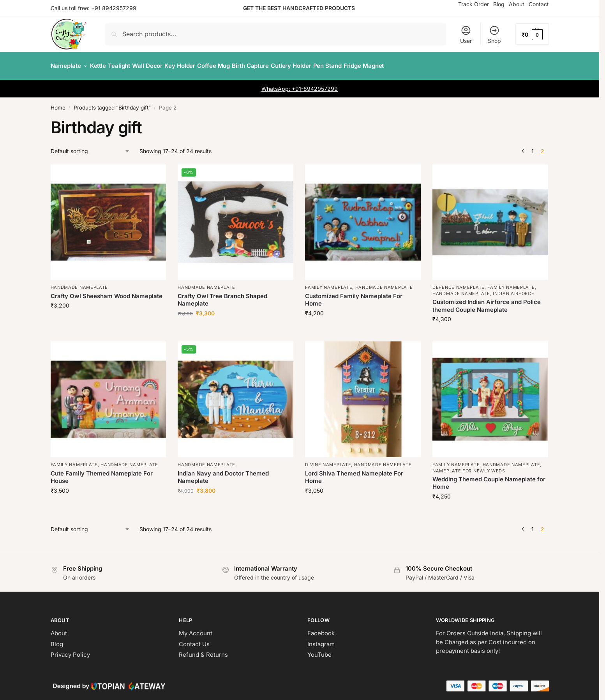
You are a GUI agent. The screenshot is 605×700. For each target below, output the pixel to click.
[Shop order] (90, 146)
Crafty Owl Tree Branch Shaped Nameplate (222, 296)
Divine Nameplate (328, 460)
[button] (532, 34)
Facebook (321, 629)
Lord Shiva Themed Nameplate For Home (354, 473)
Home (58, 103)
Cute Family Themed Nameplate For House (102, 473)
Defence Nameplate (459, 283)
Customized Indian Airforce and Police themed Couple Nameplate (487, 301)
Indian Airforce (514, 289)
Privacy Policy (70, 650)
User (466, 34)
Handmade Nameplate (79, 283)
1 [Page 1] (533, 146)
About (59, 629)
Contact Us (194, 640)
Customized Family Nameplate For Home (354, 296)
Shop (494, 34)
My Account (196, 629)
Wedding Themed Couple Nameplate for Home (489, 479)
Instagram (321, 640)
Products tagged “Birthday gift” (112, 103)
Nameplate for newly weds (469, 466)
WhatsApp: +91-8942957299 (300, 84)
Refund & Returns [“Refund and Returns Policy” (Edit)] (203, 650)
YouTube (319, 650)
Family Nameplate (329, 283)
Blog (57, 640)
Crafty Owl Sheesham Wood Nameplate (107, 292)
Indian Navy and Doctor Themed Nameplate (223, 473)
